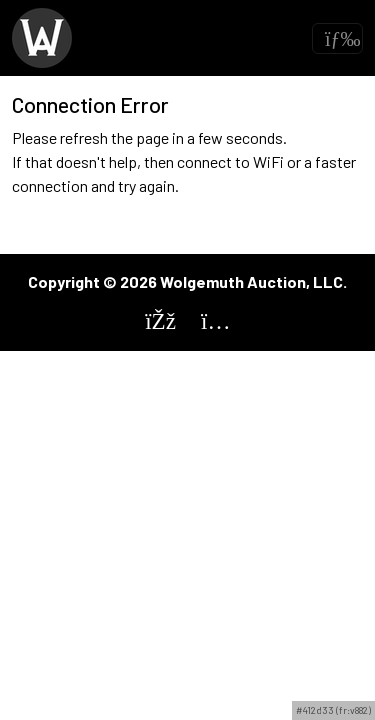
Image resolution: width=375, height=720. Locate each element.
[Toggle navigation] (337, 38)
